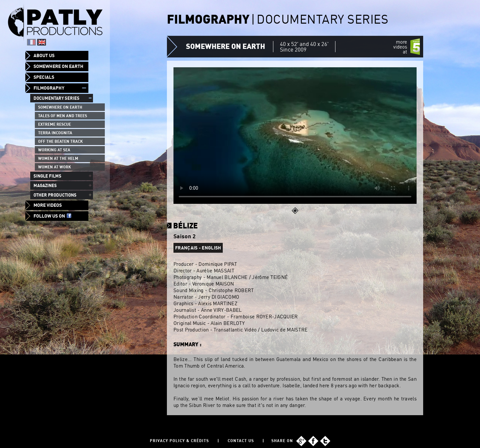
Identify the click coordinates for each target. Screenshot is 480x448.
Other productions (55, 195)
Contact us (241, 441)
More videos (48, 205)
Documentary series (57, 98)
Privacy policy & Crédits (179, 441)
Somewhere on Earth (58, 66)
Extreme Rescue (55, 124)
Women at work (55, 167)
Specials (44, 77)
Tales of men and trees (63, 116)
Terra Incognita (55, 133)
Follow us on (52, 216)
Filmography (49, 88)
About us (44, 55)
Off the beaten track (60, 141)
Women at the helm (58, 158)
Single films (47, 176)
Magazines (45, 185)
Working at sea (54, 150)
